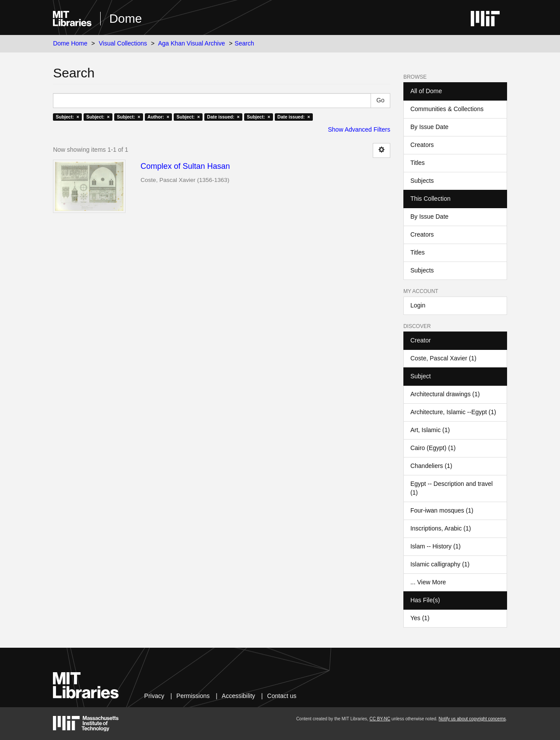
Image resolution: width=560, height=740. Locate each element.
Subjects (422, 181)
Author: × (158, 117)
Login (418, 305)
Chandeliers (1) (431, 466)
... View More (428, 582)
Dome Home (70, 43)
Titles (418, 163)
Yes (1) (420, 618)
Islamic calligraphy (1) (440, 564)
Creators (422, 145)
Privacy (154, 696)
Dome (126, 19)
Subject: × (67, 117)
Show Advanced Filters (359, 129)
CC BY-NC (380, 719)
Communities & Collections (447, 109)
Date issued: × (223, 117)
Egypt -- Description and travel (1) (451, 488)
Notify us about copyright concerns (472, 719)
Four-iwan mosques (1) (442, 510)
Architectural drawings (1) (445, 394)
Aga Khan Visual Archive (191, 43)
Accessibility (238, 696)
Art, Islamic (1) (430, 430)
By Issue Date (429, 127)
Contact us (282, 696)
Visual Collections (123, 43)
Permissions (193, 696)
